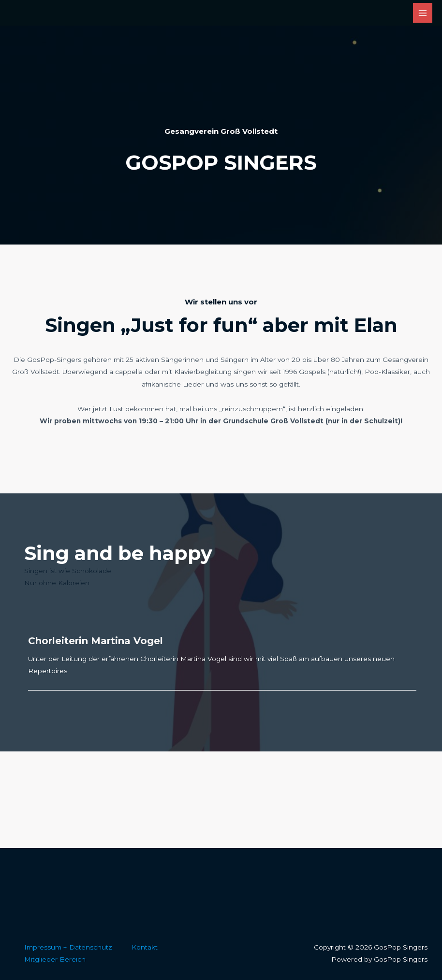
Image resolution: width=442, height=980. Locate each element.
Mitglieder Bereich (55, 959)
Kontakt (145, 947)
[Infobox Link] (221, 159)
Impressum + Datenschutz (68, 947)
